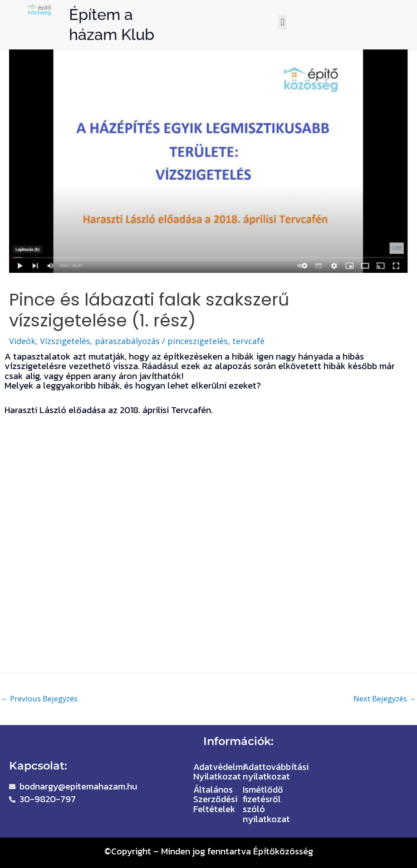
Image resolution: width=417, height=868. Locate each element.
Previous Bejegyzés (39, 698)
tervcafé (248, 341)
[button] (282, 22)
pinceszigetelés (198, 341)
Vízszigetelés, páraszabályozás (100, 341)
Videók (22, 341)
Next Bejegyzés (385, 698)
